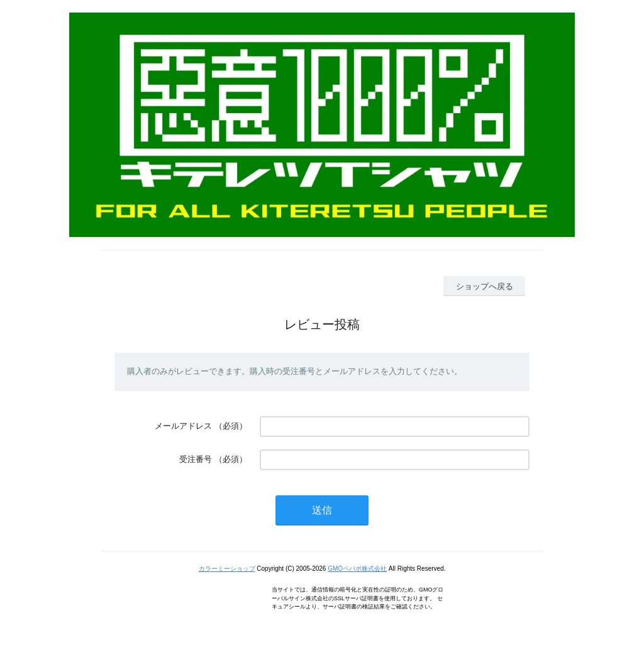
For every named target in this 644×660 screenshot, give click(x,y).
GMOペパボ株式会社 (357, 569)
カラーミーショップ (227, 569)
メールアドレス (183, 426)
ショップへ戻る (485, 286)
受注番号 (196, 459)
